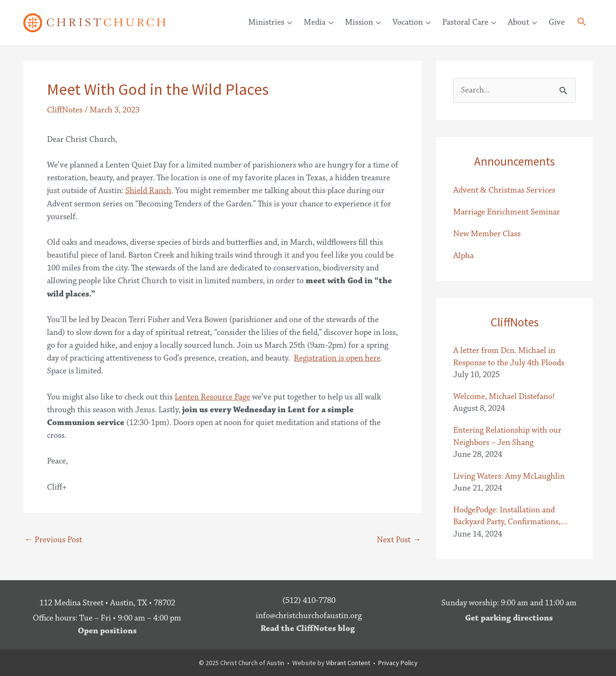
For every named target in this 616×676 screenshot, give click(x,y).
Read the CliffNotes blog (308, 629)
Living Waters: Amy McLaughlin (509, 476)
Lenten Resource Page (212, 397)
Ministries (266, 22)
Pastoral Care (465, 22)
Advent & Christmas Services (504, 190)
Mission (359, 22)
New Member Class (487, 234)
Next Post (399, 540)
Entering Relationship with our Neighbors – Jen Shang (507, 436)
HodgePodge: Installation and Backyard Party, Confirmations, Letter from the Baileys (507, 516)
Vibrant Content (348, 663)
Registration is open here (337, 358)
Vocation (408, 22)
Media (315, 22)
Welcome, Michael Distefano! (504, 397)
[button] (582, 23)
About (518, 22)
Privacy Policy (398, 663)
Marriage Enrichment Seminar (507, 212)
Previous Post (53, 540)
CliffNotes (65, 110)
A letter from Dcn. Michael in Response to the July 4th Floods (509, 357)
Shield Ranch (148, 191)
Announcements (514, 161)
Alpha (463, 256)
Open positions (107, 631)
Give (557, 22)
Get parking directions (509, 618)
